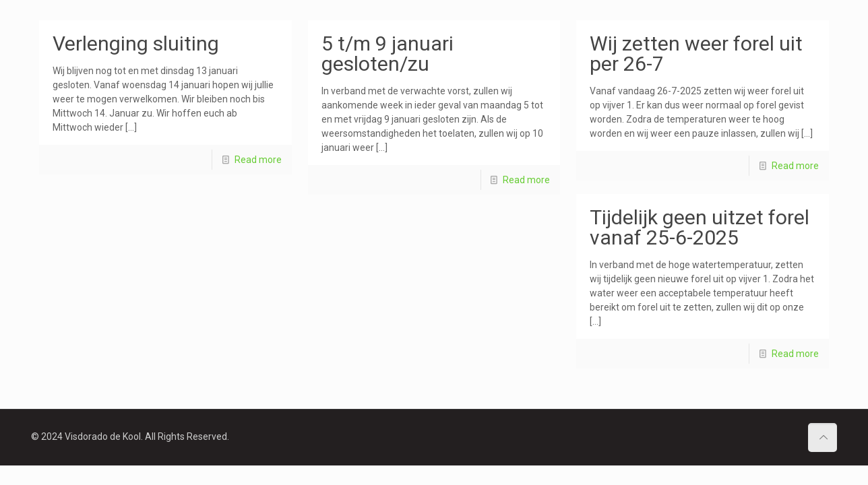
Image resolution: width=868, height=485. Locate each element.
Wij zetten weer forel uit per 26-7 (696, 54)
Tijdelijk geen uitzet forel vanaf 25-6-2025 (700, 227)
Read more (258, 160)
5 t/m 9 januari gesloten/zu (387, 54)
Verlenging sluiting (136, 43)
